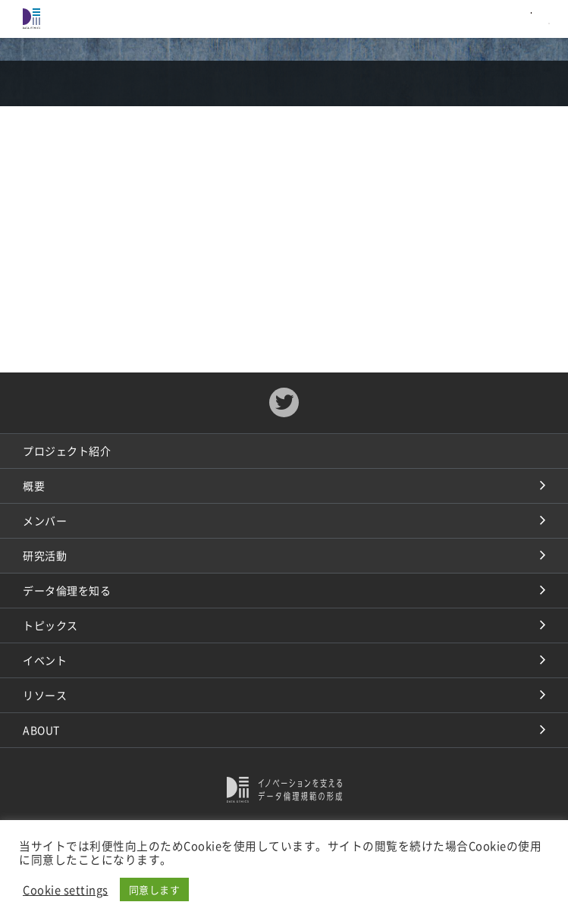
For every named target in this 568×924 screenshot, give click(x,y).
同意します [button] (155, 889)
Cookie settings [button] (66, 890)
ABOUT (41, 730)
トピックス (50, 625)
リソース (45, 695)
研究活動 (45, 555)
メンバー (45, 520)
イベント (45, 660)
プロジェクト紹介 (67, 451)
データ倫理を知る (67, 590)
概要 (34, 486)
